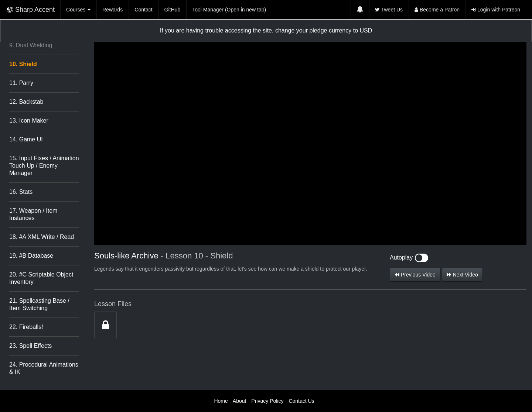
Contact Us (301, 401)
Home (221, 401)
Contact (143, 10)
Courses (78, 10)
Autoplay (409, 257)
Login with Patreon (496, 10)
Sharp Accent (30, 10)
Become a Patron (437, 10)
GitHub (173, 10)
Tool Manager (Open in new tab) (229, 10)
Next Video (462, 275)
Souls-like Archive (126, 256)
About (240, 401)
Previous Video (415, 275)
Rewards (112, 10)
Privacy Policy (267, 401)
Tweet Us (389, 10)
